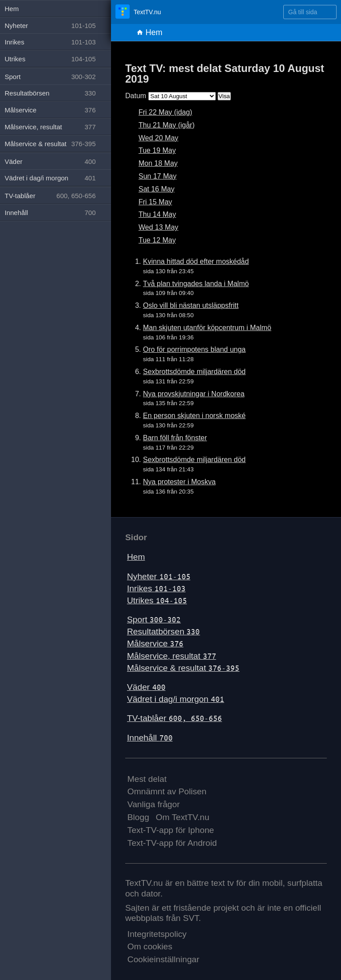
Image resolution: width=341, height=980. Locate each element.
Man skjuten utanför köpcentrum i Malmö (207, 328)
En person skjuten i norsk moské (194, 416)
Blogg (138, 817)
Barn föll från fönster (175, 438)
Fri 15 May (155, 202)
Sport (154, 619)
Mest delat (147, 779)
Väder (146, 687)
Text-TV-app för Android (172, 843)
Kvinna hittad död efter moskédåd (196, 261)
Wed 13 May (159, 227)
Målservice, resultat (172, 656)
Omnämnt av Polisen (167, 791)
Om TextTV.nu (183, 817)
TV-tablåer (174, 718)
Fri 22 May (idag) (165, 112)
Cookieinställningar (163, 959)
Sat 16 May (157, 189)
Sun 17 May (157, 176)
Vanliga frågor (154, 804)
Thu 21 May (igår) (167, 125)
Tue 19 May (157, 150)
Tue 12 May (157, 240)
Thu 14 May (157, 214)
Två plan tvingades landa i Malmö (196, 284)
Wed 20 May (159, 138)
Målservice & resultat (183, 668)
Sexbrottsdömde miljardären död (194, 372)
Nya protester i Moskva (179, 482)
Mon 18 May (158, 163)
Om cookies (150, 946)
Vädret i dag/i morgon (176, 699)
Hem (149, 32)
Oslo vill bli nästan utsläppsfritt (191, 305)
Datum (136, 96)
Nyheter (159, 576)
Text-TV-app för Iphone (171, 830)
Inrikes (156, 588)
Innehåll (150, 738)
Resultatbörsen (163, 631)
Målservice (155, 643)
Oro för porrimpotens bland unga (194, 349)
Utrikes (157, 600)
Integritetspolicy (157, 934)
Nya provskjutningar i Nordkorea (194, 394)
